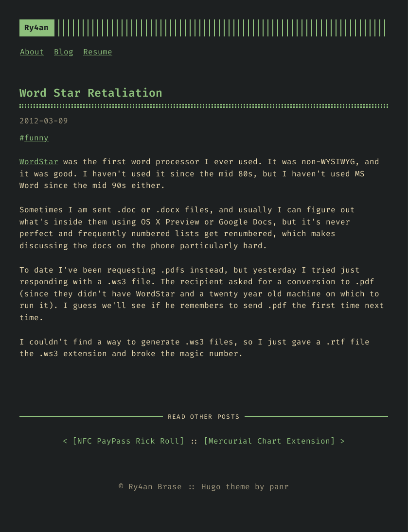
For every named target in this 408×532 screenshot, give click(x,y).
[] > (274, 441)
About (32, 52)
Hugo (211, 487)
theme (238, 487)
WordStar (39, 162)
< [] (124, 441)
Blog (64, 52)
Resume (98, 52)
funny (36, 138)
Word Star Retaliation (91, 93)
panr (279, 487)
